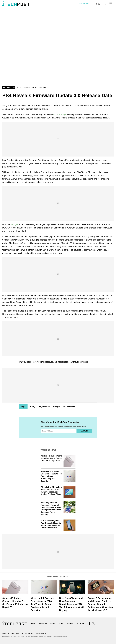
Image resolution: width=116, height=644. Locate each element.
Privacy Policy (41, 633)
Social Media (69, 407)
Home (33, 624)
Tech (19, 87)
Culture (81, 624)
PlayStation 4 (44, 407)
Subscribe (85, 4)
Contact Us (15, 633)
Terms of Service (27, 633)
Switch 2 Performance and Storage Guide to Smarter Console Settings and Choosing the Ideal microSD (100, 604)
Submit (84, 431)
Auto (61, 624)
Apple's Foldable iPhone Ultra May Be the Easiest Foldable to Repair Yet (51, 458)
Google (15, 224)
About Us (6, 633)
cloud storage (60, 114)
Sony (33, 407)
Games (70, 624)
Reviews (43, 624)
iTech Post (31, 362)
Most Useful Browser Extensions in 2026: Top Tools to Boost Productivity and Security (51, 476)
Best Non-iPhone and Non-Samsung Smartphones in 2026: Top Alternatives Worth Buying (72, 604)
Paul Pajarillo (9, 87)
